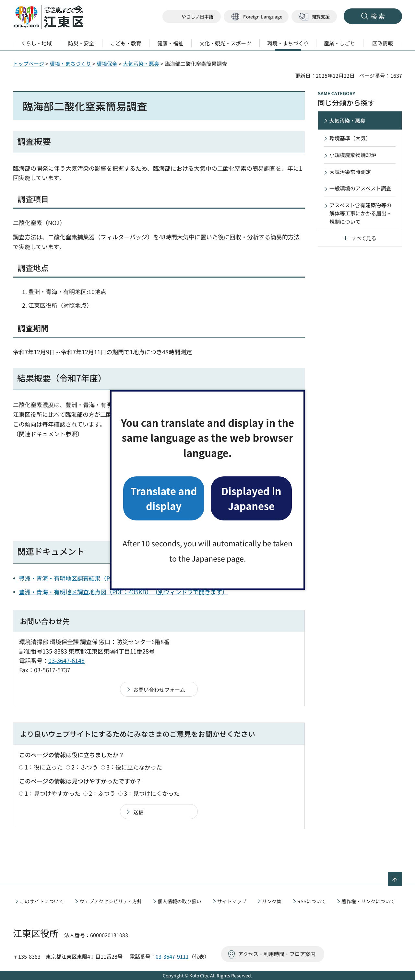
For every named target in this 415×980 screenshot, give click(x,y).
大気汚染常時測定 (350, 172)
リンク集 (272, 901)
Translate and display (164, 498)
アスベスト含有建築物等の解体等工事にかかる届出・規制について (361, 213)
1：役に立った (44, 767)
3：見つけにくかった (152, 793)
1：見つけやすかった (53, 793)
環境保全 (107, 63)
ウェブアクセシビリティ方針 (111, 901)
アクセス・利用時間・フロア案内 (277, 954)
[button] (256, 17)
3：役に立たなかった (134, 767)
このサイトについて (42, 901)
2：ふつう (85, 767)
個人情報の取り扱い (179, 901)
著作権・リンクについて (368, 901)
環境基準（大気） (350, 138)
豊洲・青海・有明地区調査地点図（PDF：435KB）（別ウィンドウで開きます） (123, 592)
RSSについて (312, 901)
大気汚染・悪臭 (141, 63)
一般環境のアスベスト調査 (360, 188)
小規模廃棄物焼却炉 (353, 155)
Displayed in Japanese (251, 498)
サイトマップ (232, 901)
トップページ (29, 63)
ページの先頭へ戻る (402, 876)
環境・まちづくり (70, 63)
